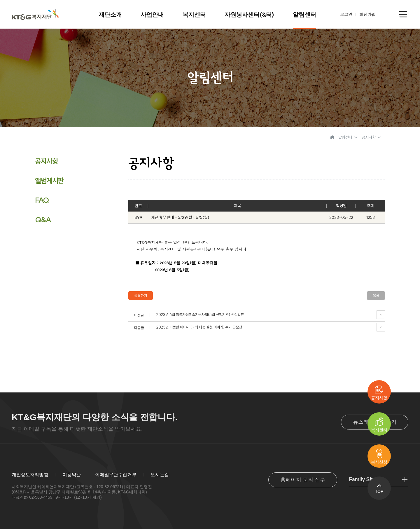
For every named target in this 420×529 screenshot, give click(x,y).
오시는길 (160, 475)
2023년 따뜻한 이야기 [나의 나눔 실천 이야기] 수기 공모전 (199, 327)
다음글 (381, 327)
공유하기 (141, 296)
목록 (376, 296)
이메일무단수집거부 (116, 475)
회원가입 (367, 14)
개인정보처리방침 (30, 475)
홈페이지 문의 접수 (303, 480)
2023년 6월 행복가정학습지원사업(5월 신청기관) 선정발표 (200, 315)
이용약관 (72, 475)
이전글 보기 (381, 315)
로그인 (346, 14)
